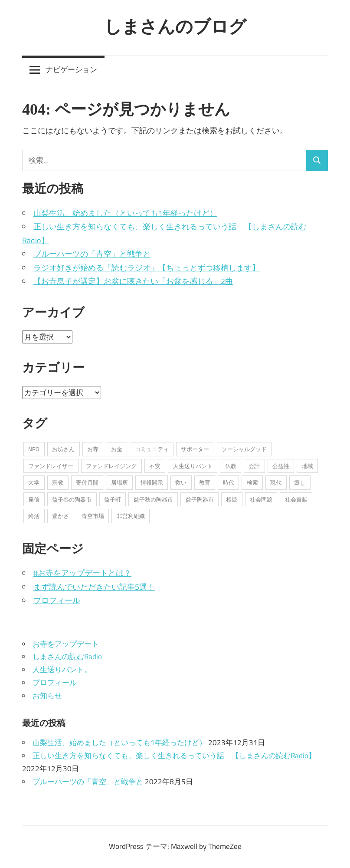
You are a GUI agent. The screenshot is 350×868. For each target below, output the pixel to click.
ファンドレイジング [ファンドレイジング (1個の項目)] (111, 466)
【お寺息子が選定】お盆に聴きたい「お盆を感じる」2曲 (133, 281)
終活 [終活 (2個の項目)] (34, 516)
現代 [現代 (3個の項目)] (276, 482)
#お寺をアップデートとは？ (82, 573)
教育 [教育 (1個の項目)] (205, 482)
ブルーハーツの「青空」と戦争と (92, 254)
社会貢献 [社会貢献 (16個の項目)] (296, 499)
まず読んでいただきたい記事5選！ (94, 587)
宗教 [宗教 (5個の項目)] (58, 482)
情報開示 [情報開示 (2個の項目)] (152, 482)
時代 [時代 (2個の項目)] (229, 482)
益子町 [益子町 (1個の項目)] (113, 499)
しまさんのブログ (175, 26)
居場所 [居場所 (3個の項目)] (119, 482)
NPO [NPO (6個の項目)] (34, 449)
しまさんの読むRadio (67, 657)
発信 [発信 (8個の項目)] (34, 499)
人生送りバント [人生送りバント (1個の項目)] (193, 466)
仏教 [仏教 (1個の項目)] (231, 466)
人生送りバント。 (62, 670)
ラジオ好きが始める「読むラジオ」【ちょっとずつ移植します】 (147, 268)
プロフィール (57, 600)
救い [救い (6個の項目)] (181, 482)
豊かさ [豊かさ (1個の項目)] (61, 516)
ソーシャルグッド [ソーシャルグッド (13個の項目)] (244, 449)
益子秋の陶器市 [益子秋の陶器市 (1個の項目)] (153, 499)
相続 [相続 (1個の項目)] (232, 499)
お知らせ (47, 696)
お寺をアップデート (66, 644)
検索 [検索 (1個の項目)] (252, 482)
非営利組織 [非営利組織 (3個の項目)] (131, 516)
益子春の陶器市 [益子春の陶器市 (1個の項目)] (72, 499)
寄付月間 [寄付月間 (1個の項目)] (87, 482)
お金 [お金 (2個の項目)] (117, 449)
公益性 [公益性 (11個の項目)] (281, 466)
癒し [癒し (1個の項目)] (300, 482)
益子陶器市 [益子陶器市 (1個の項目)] (200, 499)
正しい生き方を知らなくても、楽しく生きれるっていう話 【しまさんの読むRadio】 (174, 756)
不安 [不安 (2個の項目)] (155, 466)
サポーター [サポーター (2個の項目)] (195, 449)
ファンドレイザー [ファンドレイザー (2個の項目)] (51, 466)
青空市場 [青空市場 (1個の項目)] (93, 516)
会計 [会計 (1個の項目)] (254, 466)
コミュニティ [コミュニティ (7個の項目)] (152, 449)
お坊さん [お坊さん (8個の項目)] (63, 449)
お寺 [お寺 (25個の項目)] (93, 449)
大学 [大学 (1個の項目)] (34, 482)
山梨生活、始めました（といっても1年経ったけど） (125, 213)
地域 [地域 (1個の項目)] (307, 466)
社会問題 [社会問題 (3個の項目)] (261, 499)
